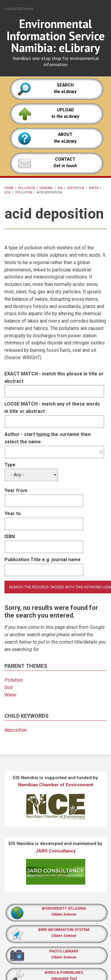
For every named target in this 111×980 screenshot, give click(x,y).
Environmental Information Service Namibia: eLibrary (56, 36)
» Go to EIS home (19, 9)
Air (60, 188)
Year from (16, 490)
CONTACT (65, 159)
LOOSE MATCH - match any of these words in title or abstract (52, 408)
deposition (76, 188)
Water (94, 188)
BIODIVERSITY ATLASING (64, 908)
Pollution (24, 192)
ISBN (10, 537)
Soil (8, 192)
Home (9, 188)
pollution (26, 188)
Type (10, 465)
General (46, 188)
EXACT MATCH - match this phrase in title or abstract (54, 377)
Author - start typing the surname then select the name (48, 438)
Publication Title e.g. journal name (42, 560)
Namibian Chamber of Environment (56, 785)
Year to (13, 513)
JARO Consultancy (56, 851)
